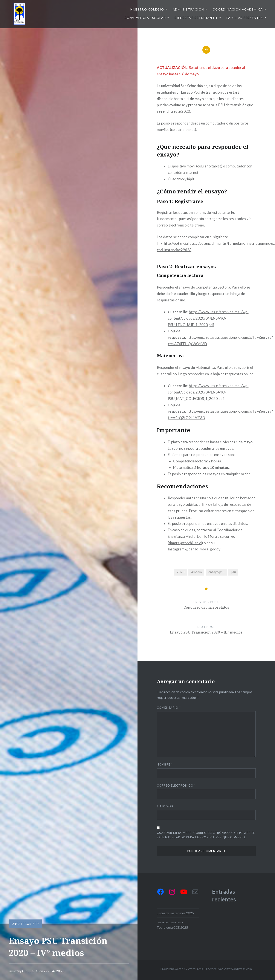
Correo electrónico (176, 786)
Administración (188, 9)
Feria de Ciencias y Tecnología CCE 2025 (172, 925)
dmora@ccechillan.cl (185, 543)
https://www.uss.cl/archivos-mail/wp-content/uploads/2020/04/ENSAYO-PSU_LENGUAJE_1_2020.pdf (208, 318)
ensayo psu (216, 572)
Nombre (165, 764)
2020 (180, 572)
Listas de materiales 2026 (175, 913)
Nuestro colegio (147, 9)
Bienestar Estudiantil (196, 18)
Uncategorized (25, 924)
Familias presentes (245, 18)
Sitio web (165, 806)
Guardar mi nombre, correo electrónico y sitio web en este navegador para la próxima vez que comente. (206, 835)
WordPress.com (241, 969)
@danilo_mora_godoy (203, 549)
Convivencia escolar (145, 18)
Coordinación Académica (238, 9)
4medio (196, 572)
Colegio (31, 971)
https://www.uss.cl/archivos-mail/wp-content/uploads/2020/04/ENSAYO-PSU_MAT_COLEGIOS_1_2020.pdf (208, 392)
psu (233, 572)
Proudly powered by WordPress (182, 969)
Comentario (169, 708)
